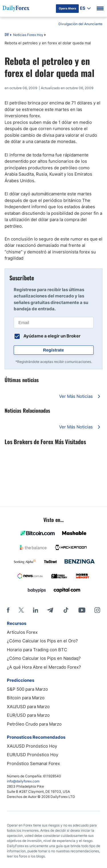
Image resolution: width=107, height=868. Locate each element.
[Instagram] (97, 610)
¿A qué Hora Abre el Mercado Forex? (44, 667)
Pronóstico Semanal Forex (33, 763)
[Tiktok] (66, 610)
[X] (21, 610)
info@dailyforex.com (23, 781)
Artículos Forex (22, 632)
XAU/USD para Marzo (28, 707)
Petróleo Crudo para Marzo (34, 724)
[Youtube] (82, 610)
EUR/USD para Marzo (28, 715)
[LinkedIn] (35, 610)
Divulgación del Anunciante (80, 24)
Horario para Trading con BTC (37, 650)
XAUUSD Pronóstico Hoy (32, 746)
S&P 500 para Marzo (27, 689)
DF (7, 35)
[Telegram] (50, 610)
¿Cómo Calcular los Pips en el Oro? (42, 641)
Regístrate (53, 350)
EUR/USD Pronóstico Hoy (33, 755)
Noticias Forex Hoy (28, 35)
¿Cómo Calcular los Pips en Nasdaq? (44, 658)
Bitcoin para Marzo (26, 698)
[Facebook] (8, 610)
